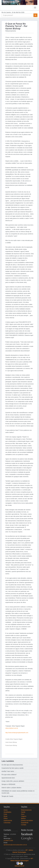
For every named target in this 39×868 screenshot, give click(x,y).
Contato (24, 825)
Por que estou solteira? (9, 775)
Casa (5, 814)
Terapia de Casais (7, 796)
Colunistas (7, 823)
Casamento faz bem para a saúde (13, 768)
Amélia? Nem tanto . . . (9, 771)
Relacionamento (26, 810)
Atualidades (7, 812)
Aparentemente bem (8, 778)
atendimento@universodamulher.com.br (15, 845)
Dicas (5, 816)
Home (6, 810)
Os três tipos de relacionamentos (12, 765)
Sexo (23, 814)
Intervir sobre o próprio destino (11, 788)
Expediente (25, 823)
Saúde (23, 812)
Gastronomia (8, 820)
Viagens (24, 816)
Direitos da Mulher (27, 820)
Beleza (23, 818)
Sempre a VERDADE (8, 784)
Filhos (6, 818)
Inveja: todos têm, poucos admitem (13, 781)
